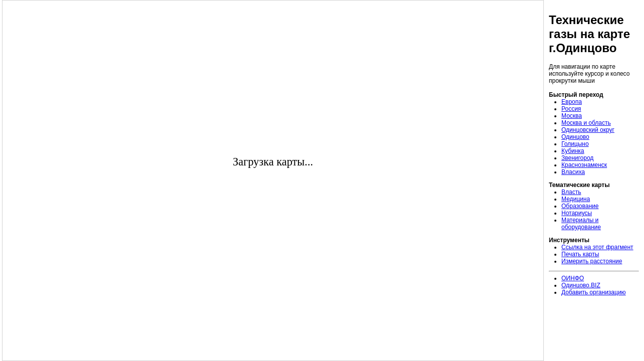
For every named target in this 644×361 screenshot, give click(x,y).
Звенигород (577, 158)
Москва (572, 116)
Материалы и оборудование (581, 224)
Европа (572, 102)
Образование (580, 206)
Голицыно (575, 144)
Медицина (576, 199)
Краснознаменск (584, 165)
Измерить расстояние (592, 261)
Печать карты (580, 254)
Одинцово (575, 137)
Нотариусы (577, 213)
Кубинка (573, 151)
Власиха (573, 172)
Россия (571, 109)
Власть (571, 192)
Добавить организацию (594, 292)
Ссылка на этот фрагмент (597, 247)
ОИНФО (573, 278)
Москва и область (586, 123)
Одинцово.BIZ (581, 285)
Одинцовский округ (588, 130)
